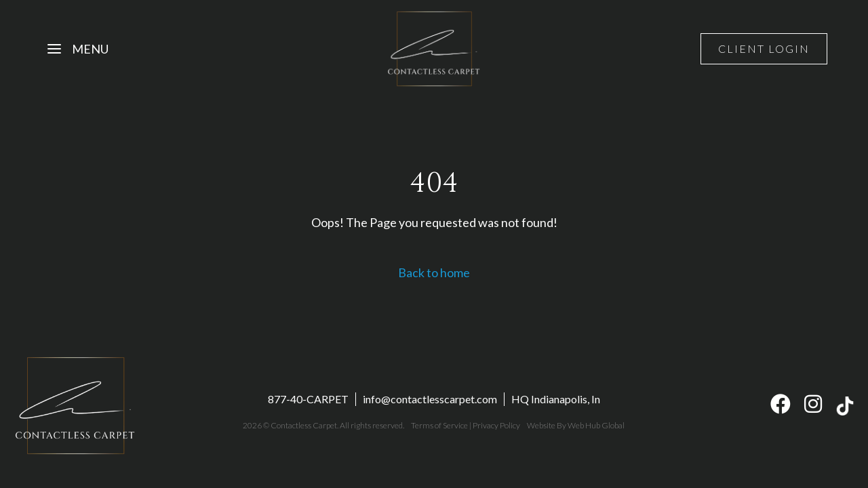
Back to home (434, 272)
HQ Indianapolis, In (556, 399)
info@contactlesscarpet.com (430, 399)
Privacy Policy (496, 425)
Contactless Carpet (304, 425)
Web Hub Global (596, 425)
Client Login (764, 48)
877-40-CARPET (308, 399)
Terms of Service (439, 425)
